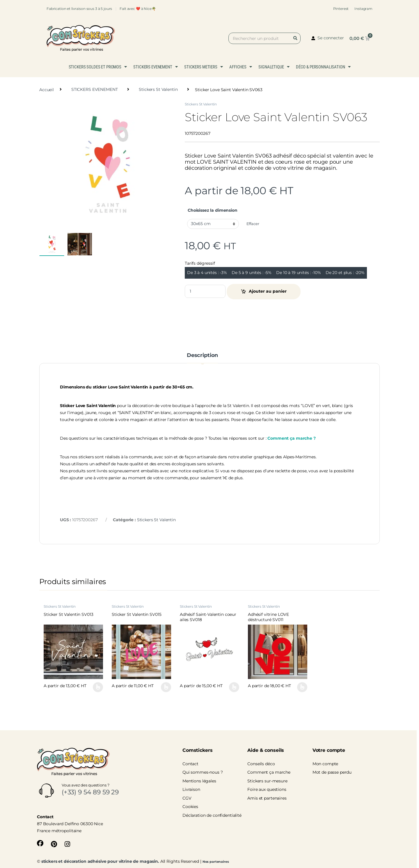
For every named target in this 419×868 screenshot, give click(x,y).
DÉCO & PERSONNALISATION (323, 67)
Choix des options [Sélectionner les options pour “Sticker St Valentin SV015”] (166, 687)
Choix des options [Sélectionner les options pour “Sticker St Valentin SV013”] (98, 687)
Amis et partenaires (267, 798)
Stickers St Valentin (158, 89)
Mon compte (325, 764)
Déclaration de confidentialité (212, 815)
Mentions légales (199, 781)
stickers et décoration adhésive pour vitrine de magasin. (100, 861)
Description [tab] (202, 356)
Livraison (191, 789)
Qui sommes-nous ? (203, 772)
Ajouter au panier (268, 291)
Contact (190, 764)
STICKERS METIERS (204, 67)
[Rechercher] (297, 38)
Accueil (47, 89)
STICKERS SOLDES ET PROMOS (98, 67)
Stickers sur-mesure (267, 781)
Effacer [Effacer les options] (253, 224)
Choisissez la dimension (213, 210)
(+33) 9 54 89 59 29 (90, 792)
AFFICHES (241, 67)
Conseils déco (261, 764)
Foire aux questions (267, 789)
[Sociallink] (40, 843)
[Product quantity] (205, 291)
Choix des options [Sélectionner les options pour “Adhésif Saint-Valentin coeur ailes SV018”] (234, 687)
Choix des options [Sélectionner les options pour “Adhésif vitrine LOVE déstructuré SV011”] (302, 687)
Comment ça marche (269, 772)
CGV (187, 798)
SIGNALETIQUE (274, 67)
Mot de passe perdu (332, 772)
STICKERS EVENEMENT (155, 67)
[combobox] (264, 38)
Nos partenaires (216, 862)
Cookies (190, 807)
